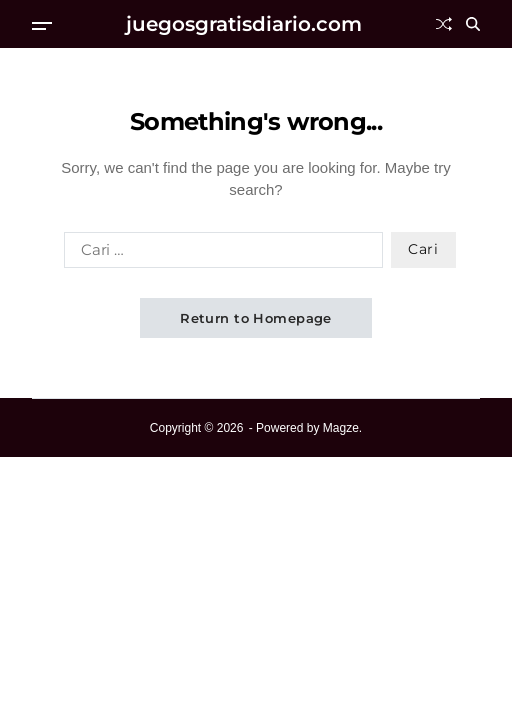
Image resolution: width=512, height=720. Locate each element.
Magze (341, 428)
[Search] (473, 24)
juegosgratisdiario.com (244, 24)
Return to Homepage (256, 318)
